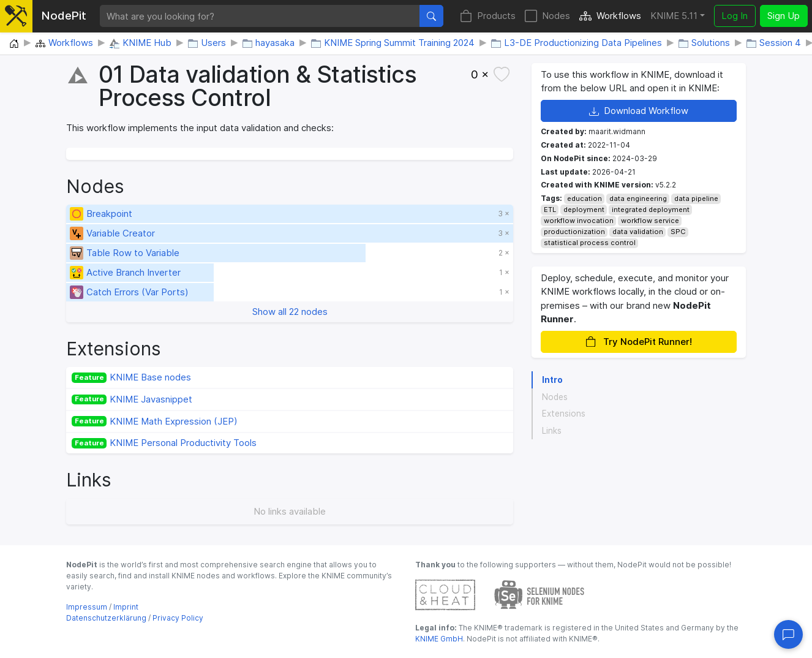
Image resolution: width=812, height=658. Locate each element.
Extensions (564, 414)
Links (552, 431)
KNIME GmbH (439, 639)
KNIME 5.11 (674, 16)
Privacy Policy (178, 618)
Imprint (126, 607)
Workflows (610, 16)
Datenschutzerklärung (106, 618)
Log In (735, 16)
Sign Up (784, 16)
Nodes (547, 16)
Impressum (87, 607)
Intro (552, 380)
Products (488, 16)
